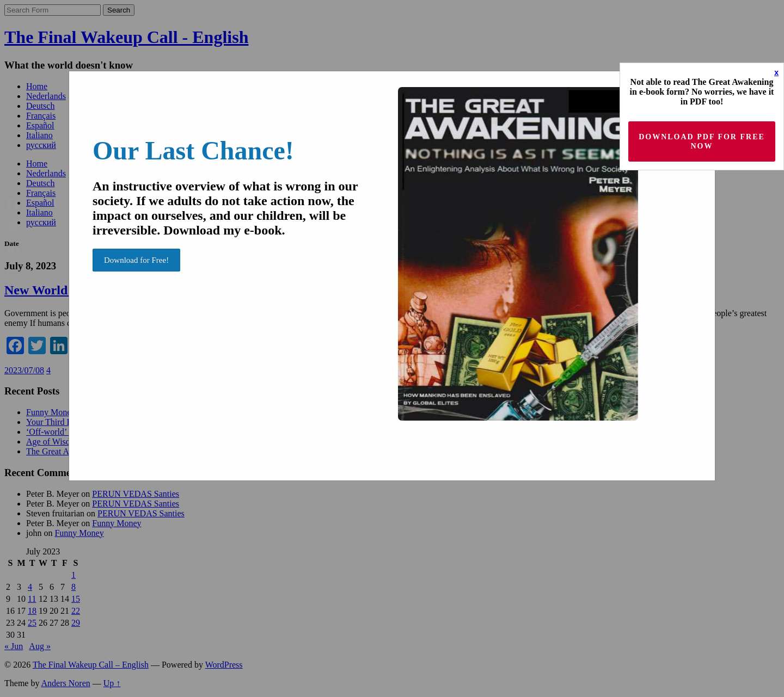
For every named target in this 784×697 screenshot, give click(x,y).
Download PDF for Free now (702, 141)
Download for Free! (136, 260)
